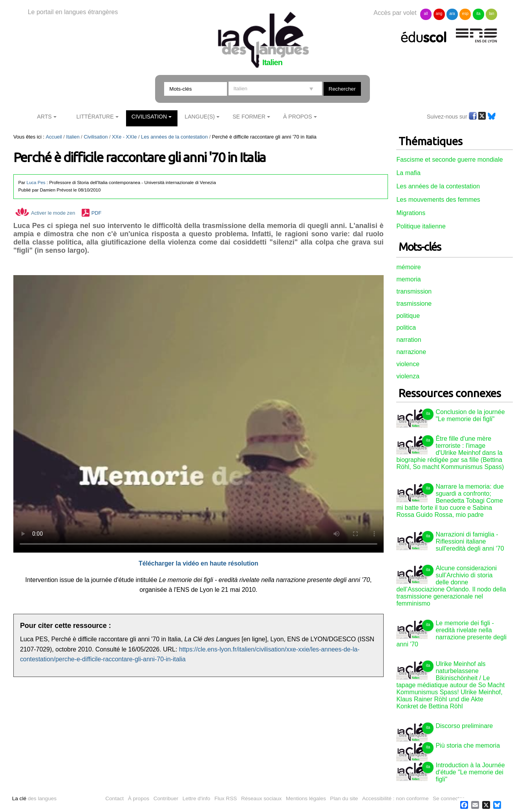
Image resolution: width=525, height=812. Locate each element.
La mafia (408, 173)
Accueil (54, 137)
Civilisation (149, 117)
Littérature (95, 117)
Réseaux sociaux (262, 798)
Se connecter (448, 798)
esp (465, 14)
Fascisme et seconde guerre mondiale (449, 160)
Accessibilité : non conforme (395, 798)
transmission (414, 291)
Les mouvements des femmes (438, 200)
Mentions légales (306, 798)
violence (408, 364)
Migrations (411, 213)
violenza (408, 376)
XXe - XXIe (124, 137)
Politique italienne (421, 226)
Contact (114, 798)
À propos (139, 798)
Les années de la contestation (174, 137)
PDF (97, 213)
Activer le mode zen (45, 213)
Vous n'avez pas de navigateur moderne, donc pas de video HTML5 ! (198, 414)
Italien (73, 137)
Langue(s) (200, 117)
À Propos (298, 117)
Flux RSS (226, 798)
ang (439, 14)
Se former (249, 117)
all (426, 14)
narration (409, 340)
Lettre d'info (197, 798)
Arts (44, 117)
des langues (34, 798)
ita (478, 14)
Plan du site (344, 798)
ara (452, 14)
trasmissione (414, 304)
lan (491, 14)
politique (408, 316)
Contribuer (166, 798)
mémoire (408, 267)
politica (406, 328)
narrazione (411, 352)
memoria (408, 279)
